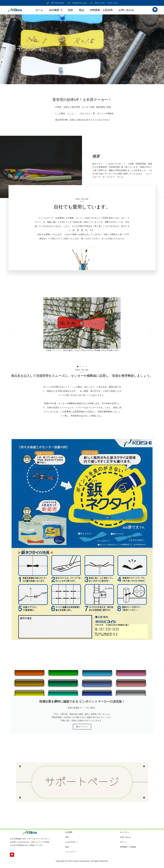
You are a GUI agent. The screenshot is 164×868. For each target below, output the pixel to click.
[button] (13, 332)
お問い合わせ (126, 10)
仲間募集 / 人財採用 (101, 10)
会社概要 (56, 10)
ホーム (39, 10)
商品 (81, 10)
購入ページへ (82, 727)
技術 (71, 10)
